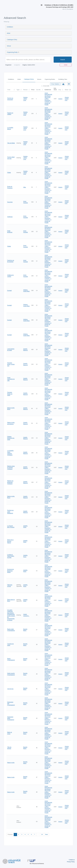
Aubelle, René (25, 527)
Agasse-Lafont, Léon (26, 99)
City (60, 90)
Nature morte (11, 763)
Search (63, 60)
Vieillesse (10, 217)
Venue (9, 46)
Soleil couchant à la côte (11, 379)
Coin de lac (10, 689)
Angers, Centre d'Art (67, 99)
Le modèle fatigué (10, 128)
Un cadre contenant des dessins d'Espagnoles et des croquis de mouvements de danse (11, 615)
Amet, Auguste (26, 202)
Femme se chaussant (10, 99)
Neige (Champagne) (11, 659)
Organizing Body (12, 52)
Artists (19, 79)
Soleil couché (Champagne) (11, 674)
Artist (9, 33)
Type (18, 90)
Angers (60, 99)
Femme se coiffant (10, 114)
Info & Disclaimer (68, 9)
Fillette (9, 173)
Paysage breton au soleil (10, 394)
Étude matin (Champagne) (11, 630)
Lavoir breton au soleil (11, 350)
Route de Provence (10, 187)
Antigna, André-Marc (26, 291)
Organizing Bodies (50, 79)
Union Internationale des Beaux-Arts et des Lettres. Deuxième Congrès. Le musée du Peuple (48, 99)
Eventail (9, 291)
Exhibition (10, 27)
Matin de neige (10, 733)
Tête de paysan (9, 748)
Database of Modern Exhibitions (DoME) (59, 6)
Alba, (25, 187)
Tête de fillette (11, 143)
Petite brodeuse (10, 232)
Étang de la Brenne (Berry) (10, 541)
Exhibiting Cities (63, 79)
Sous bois (10, 202)
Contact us (72, 860)
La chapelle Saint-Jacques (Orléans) (10, 453)
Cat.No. (38, 90)
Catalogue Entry (12, 40)
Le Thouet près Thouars (11, 527)
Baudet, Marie (25, 630)
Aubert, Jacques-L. (26, 615)
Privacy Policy (71, 862)
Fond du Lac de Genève (11, 261)
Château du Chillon (10, 276)
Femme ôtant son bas (11, 158)
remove (66, 65)
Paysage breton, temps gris (11, 364)
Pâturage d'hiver (10, 586)
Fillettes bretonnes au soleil (11, 438)
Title (9, 90)
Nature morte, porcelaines (11, 423)
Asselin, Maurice (25, 350)
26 (42, 834)
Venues (39, 79)
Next (46, 834)
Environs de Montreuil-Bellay (10, 571)
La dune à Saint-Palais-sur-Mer (11, 556)
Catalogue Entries (29, 79)
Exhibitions (11, 79)
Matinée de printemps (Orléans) (10, 482)
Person (25, 90)
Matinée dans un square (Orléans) (11, 468)
